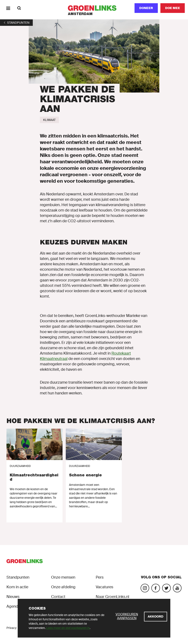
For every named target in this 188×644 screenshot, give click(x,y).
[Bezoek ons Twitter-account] (166, 588)
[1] (16, 23)
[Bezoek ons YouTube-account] (177, 588)
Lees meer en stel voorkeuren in (68, 628)
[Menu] (8, 8)
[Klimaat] (49, 120)
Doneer (146, 8)
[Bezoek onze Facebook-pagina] (156, 588)
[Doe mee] (173, 8)
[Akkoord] (156, 617)
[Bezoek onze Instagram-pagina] (145, 588)
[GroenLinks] (94, 8)
